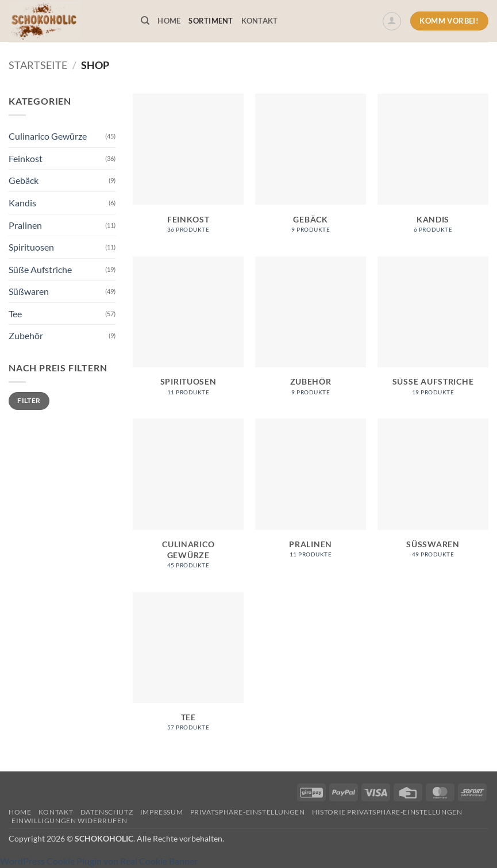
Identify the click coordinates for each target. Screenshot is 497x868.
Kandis (22, 203)
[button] (392, 21)
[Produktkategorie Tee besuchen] (188, 668)
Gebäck (24, 180)
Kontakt (260, 21)
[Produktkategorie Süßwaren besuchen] (433, 494)
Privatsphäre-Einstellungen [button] (248, 812)
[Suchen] (145, 21)
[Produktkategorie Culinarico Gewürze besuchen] (188, 500)
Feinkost (26, 158)
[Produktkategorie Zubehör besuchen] (311, 332)
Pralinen (25, 225)
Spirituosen (31, 247)
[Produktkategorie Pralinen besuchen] (311, 494)
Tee (15, 314)
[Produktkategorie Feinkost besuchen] (188, 169)
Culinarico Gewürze (48, 136)
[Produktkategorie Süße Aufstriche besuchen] (433, 332)
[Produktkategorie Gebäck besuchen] (311, 169)
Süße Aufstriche (40, 269)
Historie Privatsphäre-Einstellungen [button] (387, 812)
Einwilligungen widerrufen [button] (69, 821)
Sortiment (211, 21)
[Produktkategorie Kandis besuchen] (433, 169)
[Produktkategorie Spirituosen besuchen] (188, 332)
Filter (29, 400)
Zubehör (26, 335)
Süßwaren (29, 291)
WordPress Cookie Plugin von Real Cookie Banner (99, 861)
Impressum (162, 812)
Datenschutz (107, 812)
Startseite (38, 65)
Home (169, 21)
